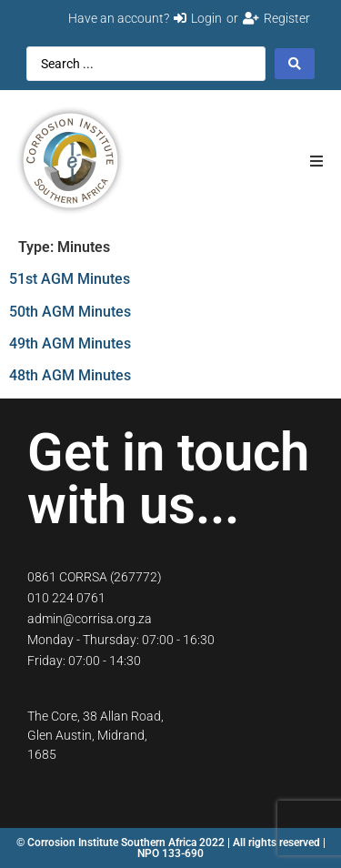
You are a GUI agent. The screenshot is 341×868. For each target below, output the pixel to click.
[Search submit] (295, 64)
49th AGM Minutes (70, 343)
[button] (316, 161)
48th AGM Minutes (70, 375)
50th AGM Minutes (70, 312)
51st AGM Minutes (70, 279)
